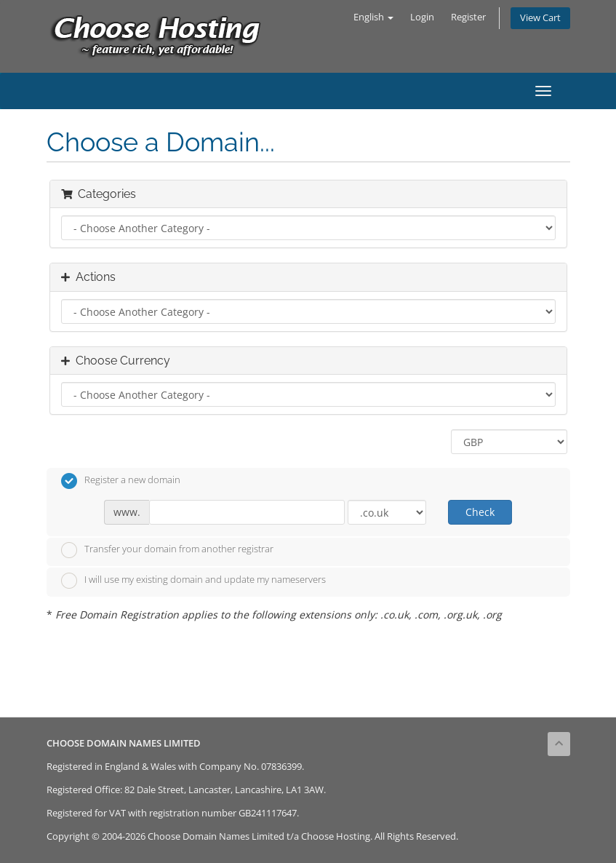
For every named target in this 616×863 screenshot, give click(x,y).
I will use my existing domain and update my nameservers (193, 581)
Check (480, 512)
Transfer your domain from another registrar (167, 550)
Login (422, 17)
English (373, 17)
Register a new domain (121, 481)
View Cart (540, 18)
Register (468, 17)
